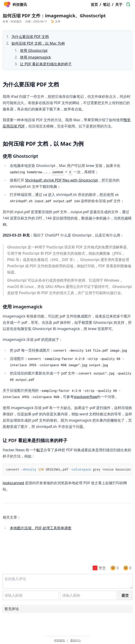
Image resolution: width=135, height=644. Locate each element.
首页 (94, 4)
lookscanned (13, 483)
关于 (119, 4)
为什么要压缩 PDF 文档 (30, 37)
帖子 (40, 450)
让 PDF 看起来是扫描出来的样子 (46, 64)
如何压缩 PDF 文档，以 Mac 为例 (38, 43)
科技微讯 (60, 640)
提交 (125, 595)
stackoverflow (85, 397)
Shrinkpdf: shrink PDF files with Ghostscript (62, 180)
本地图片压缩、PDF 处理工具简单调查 (41, 528)
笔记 (106, 4)
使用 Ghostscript (34, 50)
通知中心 (75, 640)
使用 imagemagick (35, 57)
